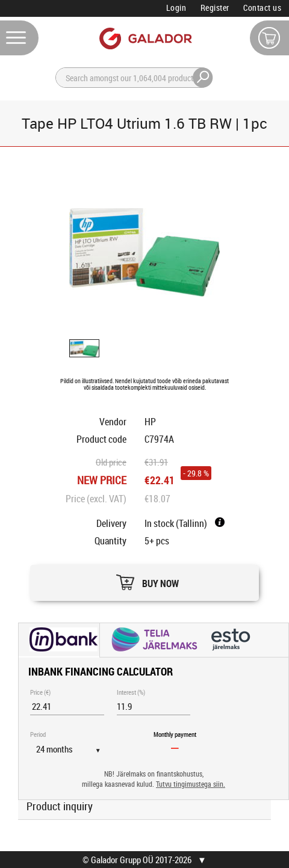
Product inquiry (60, 806)
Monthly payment (175, 734)
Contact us (262, 8)
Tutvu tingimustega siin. (191, 784)
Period (38, 734)
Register (215, 8)
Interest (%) (131, 692)
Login (176, 8)
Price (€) (40, 692)
